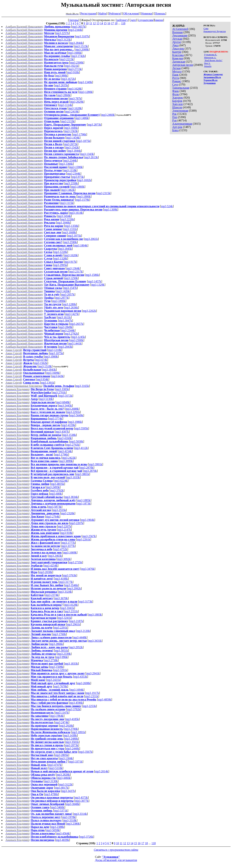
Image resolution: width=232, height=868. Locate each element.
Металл (177, 71)
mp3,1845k (65, 249)
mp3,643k (57, 376)
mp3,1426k (63, 291)
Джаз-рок (178, 49)
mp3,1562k (41, 363)
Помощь (160, 14)
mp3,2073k (72, 745)
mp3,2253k (89, 706)
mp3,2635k (61, 85)
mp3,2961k (73, 624)
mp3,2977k (62, 298)
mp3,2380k (73, 824)
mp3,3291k (61, 670)
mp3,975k (78, 177)
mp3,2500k (77, 63)
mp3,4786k (51, 794)
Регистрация (88, 14)
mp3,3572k (66, 396)
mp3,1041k (67, 608)
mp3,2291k (73, 412)
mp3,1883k (95, 615)
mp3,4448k (80, 637)
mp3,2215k (67, 59)
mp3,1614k (76, 213)
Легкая (176, 68)
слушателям (146, 20)
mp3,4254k (51, 566)
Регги (176, 78)
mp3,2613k (91, 157)
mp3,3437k (68, 791)
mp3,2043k (65, 347)
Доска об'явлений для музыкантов (116, 860)
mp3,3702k (57, 490)
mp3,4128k (71, 605)
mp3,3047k (65, 321)
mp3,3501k (72, 742)
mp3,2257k (62, 33)
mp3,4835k (57, 484)
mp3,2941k (93, 673)
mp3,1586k (92, 275)
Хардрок (177, 98)
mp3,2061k (91, 239)
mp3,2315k (104, 193)
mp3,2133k (68, 121)
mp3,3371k (76, 762)
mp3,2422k (69, 458)
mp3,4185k (72, 719)
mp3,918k (73, 72)
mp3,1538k (69, 435)
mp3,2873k (94, 125)
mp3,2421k (53, 680)
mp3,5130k (46, 399)
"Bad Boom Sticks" (213, 60)
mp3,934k (42, 379)
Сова (206, 28)
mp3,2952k (76, 647)
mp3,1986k (75, 422)
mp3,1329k (98, 285)
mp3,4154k (65, 451)
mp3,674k (41, 360)
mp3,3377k (68, 546)
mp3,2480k (71, 739)
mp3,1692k (84, 180)
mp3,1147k (62, 713)
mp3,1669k (70, 553)
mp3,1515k (81, 46)
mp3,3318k (70, 820)
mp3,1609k (53, 373)
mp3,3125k (64, 40)
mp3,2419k (72, 112)
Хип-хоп (177, 104)
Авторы (74, 20)
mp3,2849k (66, 327)
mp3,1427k (72, 314)
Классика (178, 55)
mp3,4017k (62, 788)
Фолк (175, 94)
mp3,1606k (71, 128)
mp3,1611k (64, 317)
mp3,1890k (59, 301)
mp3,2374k (52, 595)
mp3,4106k (61, 579)
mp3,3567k (86, 752)
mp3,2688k (72, 409)
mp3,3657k (79, 27)
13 (98, 23)
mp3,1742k (78, 56)
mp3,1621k (72, 66)
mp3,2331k (92, 696)
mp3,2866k (56, 644)
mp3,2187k (76, 621)
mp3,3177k (66, 582)
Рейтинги (115, 14)
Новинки (147, 14)
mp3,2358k (71, 183)
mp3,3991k (96, 464)
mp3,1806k (84, 196)
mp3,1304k (66, 758)
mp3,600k (56, 494)
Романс (177, 81)
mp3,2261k (84, 539)
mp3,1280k (86, 92)
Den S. (207, 63)
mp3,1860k (78, 187)
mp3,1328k (61, 259)
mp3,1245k (78, 337)
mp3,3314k (80, 814)
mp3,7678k (61, 686)
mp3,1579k (83, 200)
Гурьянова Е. (211, 55)
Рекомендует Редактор (215, 31)
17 (112, 23)
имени (159, 20)
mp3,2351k (71, 611)
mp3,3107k (82, 36)
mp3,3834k (71, 497)
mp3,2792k (73, 445)
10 (87, 23)
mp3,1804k (81, 245)
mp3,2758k (51, 660)
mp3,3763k (70, 575)
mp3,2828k (63, 775)
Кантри (177, 52)
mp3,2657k (76, 324)
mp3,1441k (75, 343)
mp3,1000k (51, 357)
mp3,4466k (64, 778)
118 (123, 23)
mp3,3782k (74, 709)
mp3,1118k (70, 170)
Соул (175, 84)
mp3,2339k (64, 654)
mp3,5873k (55, 507)
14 (101, 23)
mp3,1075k (56, 353)
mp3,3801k (82, 474)
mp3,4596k (76, 703)
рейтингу (122, 20)
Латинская (179, 62)
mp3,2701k (59, 392)
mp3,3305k (62, 389)
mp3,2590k (70, 242)
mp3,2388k (57, 827)
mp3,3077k (82, 801)
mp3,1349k (85, 82)
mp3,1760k (59, 634)
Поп (175, 117)
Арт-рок (177, 127)
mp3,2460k (108, 115)
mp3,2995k (60, 265)
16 (109, 23)
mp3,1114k (66, 105)
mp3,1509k (57, 667)
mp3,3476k (88, 569)
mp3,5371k (61, 811)
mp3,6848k (63, 402)
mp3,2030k (45, 572)
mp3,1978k (69, 817)
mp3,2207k (77, 523)
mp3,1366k (66, 164)
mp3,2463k (55, 556)
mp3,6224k (61, 481)
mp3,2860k (64, 95)
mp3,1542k (72, 147)
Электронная (180, 111)
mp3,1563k (71, 131)
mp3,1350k (72, 226)
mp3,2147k (64, 530)
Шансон (177, 107)
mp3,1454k (64, 216)
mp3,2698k (84, 683)
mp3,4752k (61, 549)
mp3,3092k (64, 559)
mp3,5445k (65, 406)
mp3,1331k (70, 229)
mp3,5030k (76, 441)
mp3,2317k (76, 272)
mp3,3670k (61, 598)
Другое (177, 42)
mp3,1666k (75, 53)
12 (94, 23)
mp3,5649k (76, 415)
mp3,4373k (81, 797)
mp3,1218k (55, 350)
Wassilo (208, 66)
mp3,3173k (86, 602)
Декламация (180, 35)
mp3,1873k (84, 504)
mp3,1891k (78, 732)
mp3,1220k (61, 252)
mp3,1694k (77, 690)
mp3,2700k (71, 729)
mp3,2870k (87, 468)
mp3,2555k (59, 510)
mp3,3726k (87, 837)
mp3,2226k (67, 219)
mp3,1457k (95, 281)
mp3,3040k (73, 804)
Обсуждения (131, 14)
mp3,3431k (95, 641)
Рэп (174, 120)
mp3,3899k (66, 461)
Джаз (175, 45)
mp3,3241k (65, 618)
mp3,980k (61, 76)
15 (105, 23)
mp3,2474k (62, 722)
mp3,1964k (88, 520)
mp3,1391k (47, 383)
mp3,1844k (74, 151)
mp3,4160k (65, 438)
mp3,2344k (75, 30)
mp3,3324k (65, 592)
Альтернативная (182, 124)
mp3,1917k (92, 693)
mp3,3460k (58, 807)
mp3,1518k (45, 366)
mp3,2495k (53, 487)
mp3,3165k (82, 386)
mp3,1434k (73, 138)
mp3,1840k (63, 223)
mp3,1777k (68, 543)
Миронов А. (210, 57)
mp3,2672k (71, 144)
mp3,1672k (68, 79)
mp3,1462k (68, 190)
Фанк (175, 91)
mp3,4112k (81, 448)
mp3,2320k (68, 513)
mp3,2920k (66, 726)
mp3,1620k (71, 255)
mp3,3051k (61, 651)
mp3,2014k (102, 771)
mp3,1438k (70, 735)
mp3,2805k (62, 755)
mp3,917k (70, 262)
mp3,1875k (84, 141)
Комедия (178, 58)
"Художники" (111, 857)
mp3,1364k (73, 268)
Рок (174, 114)
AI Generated (180, 29)
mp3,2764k (53, 517)
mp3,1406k (82, 118)
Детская (177, 39)
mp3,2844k (76, 43)
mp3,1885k (84, 500)
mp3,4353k (80, 677)
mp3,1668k (69, 232)
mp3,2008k (82, 49)
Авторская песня (183, 65)
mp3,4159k (69, 425)
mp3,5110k (56, 768)
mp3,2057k (68, 294)
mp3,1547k (70, 288)
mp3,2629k (77, 102)
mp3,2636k (71, 308)
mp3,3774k (56, 419)
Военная (177, 32)
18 (116, 23)
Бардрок (177, 101)
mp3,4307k (62, 432)
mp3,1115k (67, 203)
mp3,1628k (75, 89)
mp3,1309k (111, 210)
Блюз (175, 130)
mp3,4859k (105, 699)
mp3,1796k (80, 134)
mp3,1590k (76, 167)
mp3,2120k (83, 631)
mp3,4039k (62, 840)
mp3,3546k (71, 585)
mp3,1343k (87, 154)
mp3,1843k (49, 370)
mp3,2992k (74, 588)
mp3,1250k (71, 278)
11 (91, 23)
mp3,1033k (73, 477)
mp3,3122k (66, 784)
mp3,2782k (71, 334)
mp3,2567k (89, 536)
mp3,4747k (55, 765)
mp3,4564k (63, 833)
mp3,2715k (75, 69)
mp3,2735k (75, 562)
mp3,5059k (53, 830)
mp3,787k (75, 98)
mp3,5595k (82, 428)
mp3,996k (62, 657)
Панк (175, 75)
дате (133, 20)
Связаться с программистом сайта (116, 850)
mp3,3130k (51, 781)
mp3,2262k (89, 311)
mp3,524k (167, 206)
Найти (102, 14)
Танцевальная (181, 88)
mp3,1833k (71, 664)
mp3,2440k (72, 748)
